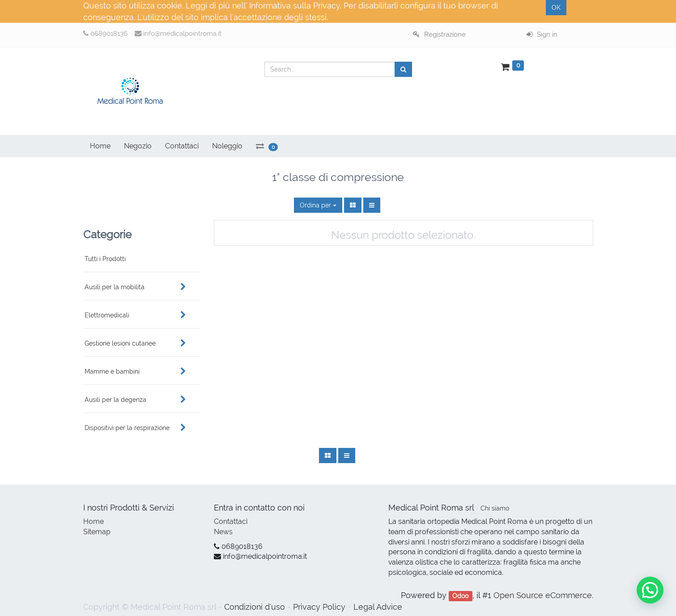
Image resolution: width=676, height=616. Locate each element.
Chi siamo (495, 508)
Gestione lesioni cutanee (120, 343)
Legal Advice (378, 607)
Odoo (460, 596)
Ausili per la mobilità (115, 287)
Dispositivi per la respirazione (127, 428)
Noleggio (227, 146)
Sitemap (97, 532)
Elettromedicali (107, 315)
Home (94, 521)
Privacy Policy (319, 607)
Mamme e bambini (112, 371)
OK (556, 8)
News (223, 532)
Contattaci (231, 521)
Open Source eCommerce (543, 595)
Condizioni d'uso (255, 607)
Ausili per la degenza (115, 400)
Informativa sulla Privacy (295, 6)
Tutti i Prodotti (105, 259)
